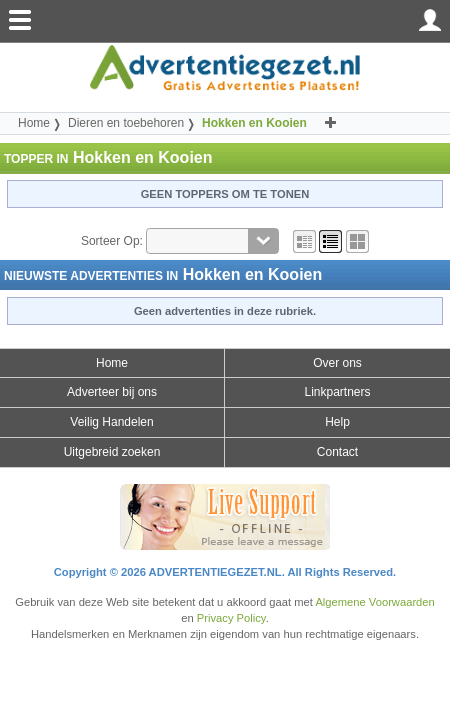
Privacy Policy (231, 618)
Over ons (337, 363)
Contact (337, 452)
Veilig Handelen (111, 422)
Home (34, 123)
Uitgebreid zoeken (112, 452)
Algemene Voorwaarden (374, 602)
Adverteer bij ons (112, 392)
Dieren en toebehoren (126, 123)
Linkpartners (337, 392)
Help (337, 422)
